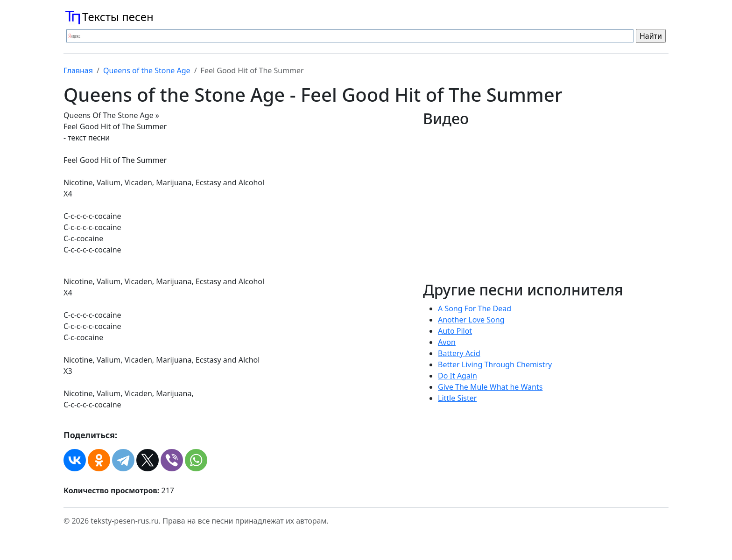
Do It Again (457, 376)
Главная (78, 70)
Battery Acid (459, 353)
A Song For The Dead (475, 308)
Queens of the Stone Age (147, 70)
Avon (447, 342)
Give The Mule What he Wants (490, 387)
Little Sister (457, 398)
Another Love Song (471, 320)
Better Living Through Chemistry (495, 364)
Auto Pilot (455, 331)
